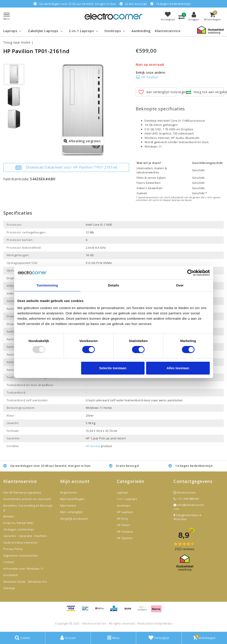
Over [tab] (180, 285)
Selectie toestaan (113, 368)
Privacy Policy (13, 549)
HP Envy (123, 519)
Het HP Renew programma (22, 492)
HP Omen (124, 525)
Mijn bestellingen (72, 499)
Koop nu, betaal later (18, 523)
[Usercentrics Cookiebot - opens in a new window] (190, 273)
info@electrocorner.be (189, 507)
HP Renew (93, 446)
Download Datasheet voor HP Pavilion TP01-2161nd (66, 168)
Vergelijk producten (74, 519)
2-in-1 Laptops (127, 499)
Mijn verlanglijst (71, 512)
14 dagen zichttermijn (19, 529)
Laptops (123, 492)
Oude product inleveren (21, 542)
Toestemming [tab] (47, 285)
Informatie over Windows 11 (23, 569)
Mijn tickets (68, 506)
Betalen (9, 516)
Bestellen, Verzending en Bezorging (28, 508)
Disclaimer (11, 575)
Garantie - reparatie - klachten (25, 536)
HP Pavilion (147, 77)
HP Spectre (125, 538)
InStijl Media (163, 623)
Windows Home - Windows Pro (25, 582)
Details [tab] (114, 285)
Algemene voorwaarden (21, 556)
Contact (9, 562)
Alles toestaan (178, 368)
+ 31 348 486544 (186, 499)
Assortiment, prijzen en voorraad (27, 499)
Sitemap (9, 588)
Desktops (124, 506)
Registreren (69, 492)
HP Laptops (125, 512)
